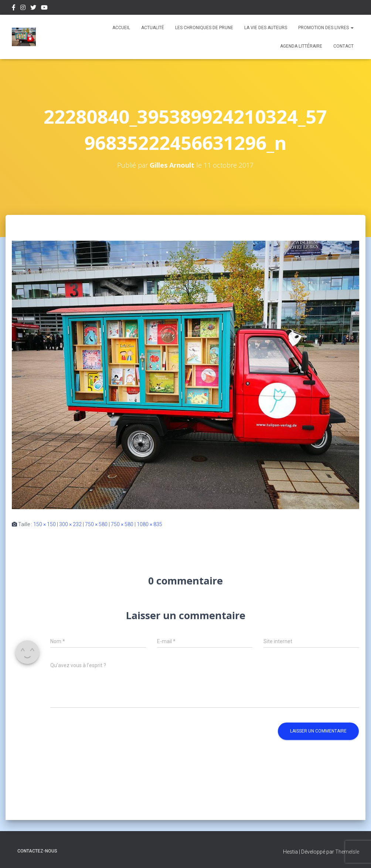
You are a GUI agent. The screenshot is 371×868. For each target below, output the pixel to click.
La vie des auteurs (266, 28)
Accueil (121, 28)
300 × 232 (70, 524)
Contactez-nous (37, 851)
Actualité (153, 28)
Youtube (44, 8)
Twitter (33, 8)
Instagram (23, 8)
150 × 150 (45, 524)
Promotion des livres (326, 28)
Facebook (14, 8)
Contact (343, 46)
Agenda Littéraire (301, 46)
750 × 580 (96, 524)
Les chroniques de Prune (204, 28)
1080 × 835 (149, 524)
